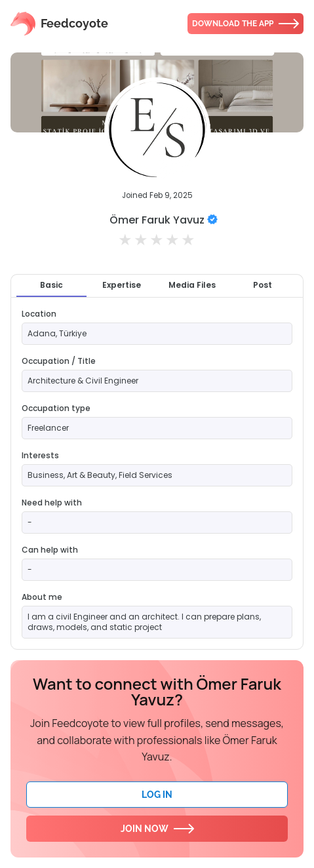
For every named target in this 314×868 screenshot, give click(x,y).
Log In (157, 795)
